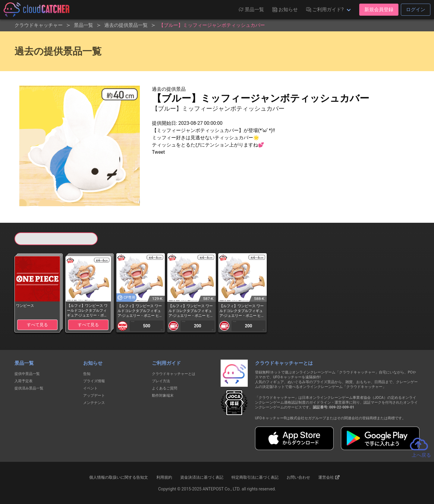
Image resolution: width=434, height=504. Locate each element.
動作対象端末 (163, 395)
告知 (87, 374)
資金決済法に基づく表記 (202, 477)
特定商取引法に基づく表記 (255, 477)
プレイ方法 (161, 381)
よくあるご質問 (165, 388)
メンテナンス (94, 403)
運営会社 (329, 477)
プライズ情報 (94, 381)
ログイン (416, 9)
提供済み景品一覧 (29, 388)
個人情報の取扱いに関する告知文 (119, 477)
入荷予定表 (24, 381)
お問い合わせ (298, 477)
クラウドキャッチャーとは (174, 374)
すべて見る (37, 325)
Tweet (158, 152)
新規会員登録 (379, 9)
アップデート (94, 395)
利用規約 (164, 477)
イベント (90, 388)
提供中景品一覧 (27, 374)
